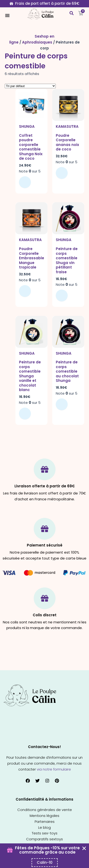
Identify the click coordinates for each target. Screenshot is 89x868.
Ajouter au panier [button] (25, 182)
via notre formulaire (54, 769)
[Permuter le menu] (7, 15)
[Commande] (30, 86)
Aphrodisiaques (37, 42)
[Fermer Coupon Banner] (84, 848)
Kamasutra (67, 126)
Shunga (27, 126)
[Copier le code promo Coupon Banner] (45, 863)
